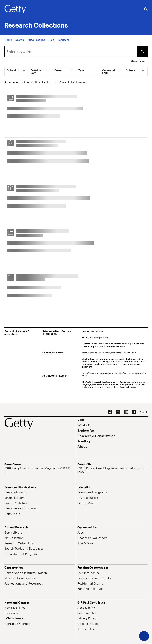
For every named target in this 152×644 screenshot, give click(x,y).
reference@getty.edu (99, 337)
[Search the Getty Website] (146, 9)
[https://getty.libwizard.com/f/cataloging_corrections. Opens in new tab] (109, 353)
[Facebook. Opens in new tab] (110, 412)
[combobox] (71, 52)
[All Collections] (36, 41)
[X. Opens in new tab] (118, 412)
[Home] (8, 41)
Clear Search (139, 61)
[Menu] (144, 636)
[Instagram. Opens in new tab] (126, 412)
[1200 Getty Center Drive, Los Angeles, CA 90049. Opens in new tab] (39, 470)
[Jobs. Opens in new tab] (81, 532)
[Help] (51, 41)
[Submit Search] (142, 52)
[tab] (16, 72)
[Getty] (15, 10)
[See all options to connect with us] (144, 412)
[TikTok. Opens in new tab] (134, 412)
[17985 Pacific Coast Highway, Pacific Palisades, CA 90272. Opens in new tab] (113, 470)
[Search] (20, 41)
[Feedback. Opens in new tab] (64, 41)
